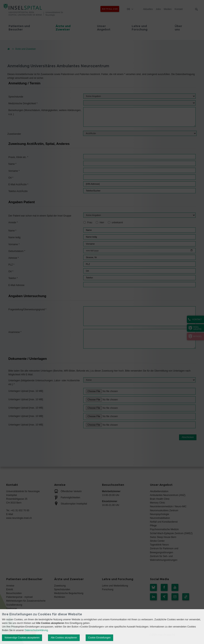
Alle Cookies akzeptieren (64, 638)
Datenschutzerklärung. (36, 630)
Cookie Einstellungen (100, 638)
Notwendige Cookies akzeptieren (22, 638)
